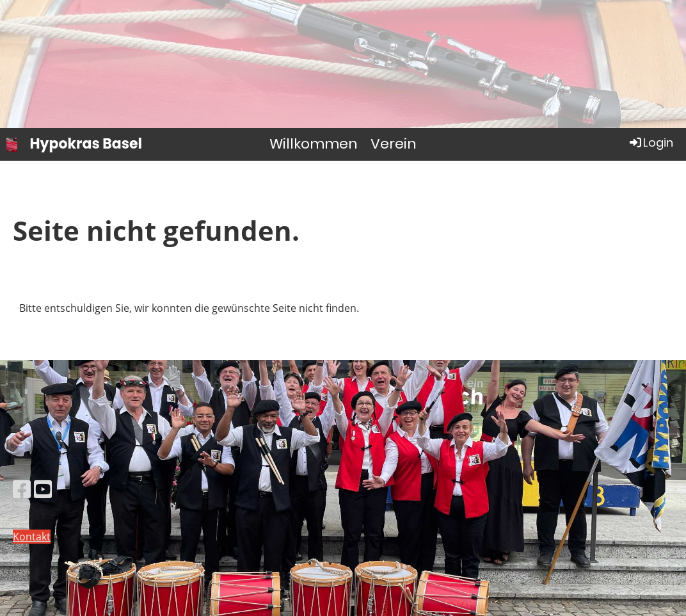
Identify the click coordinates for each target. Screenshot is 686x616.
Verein (394, 144)
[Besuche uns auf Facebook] (22, 489)
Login (650, 142)
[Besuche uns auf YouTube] (43, 489)
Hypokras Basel (86, 144)
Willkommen (314, 144)
